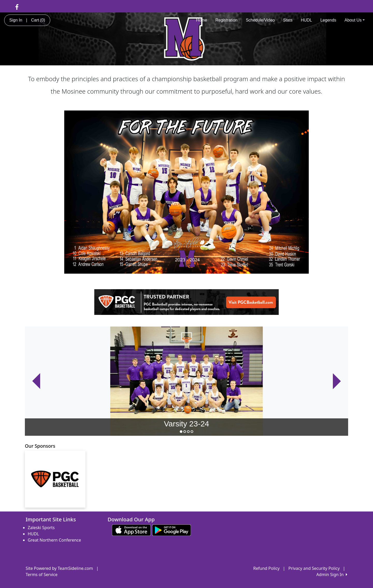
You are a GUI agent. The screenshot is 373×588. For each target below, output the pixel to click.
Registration (227, 20)
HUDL (306, 20)
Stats (288, 20)
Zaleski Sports (41, 528)
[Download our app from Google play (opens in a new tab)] (171, 530)
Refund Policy (267, 568)
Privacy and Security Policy (314, 568)
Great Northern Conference (54, 540)
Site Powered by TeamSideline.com (59, 568)
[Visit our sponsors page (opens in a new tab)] (55, 479)
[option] (187, 381)
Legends (328, 20)
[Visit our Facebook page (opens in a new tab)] (17, 7)
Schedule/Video (260, 20)
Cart (38, 20)
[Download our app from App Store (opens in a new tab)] (131, 530)
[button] (36, 381)
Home (202, 20)
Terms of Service (42, 575)
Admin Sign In (332, 575)
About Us (355, 20)
